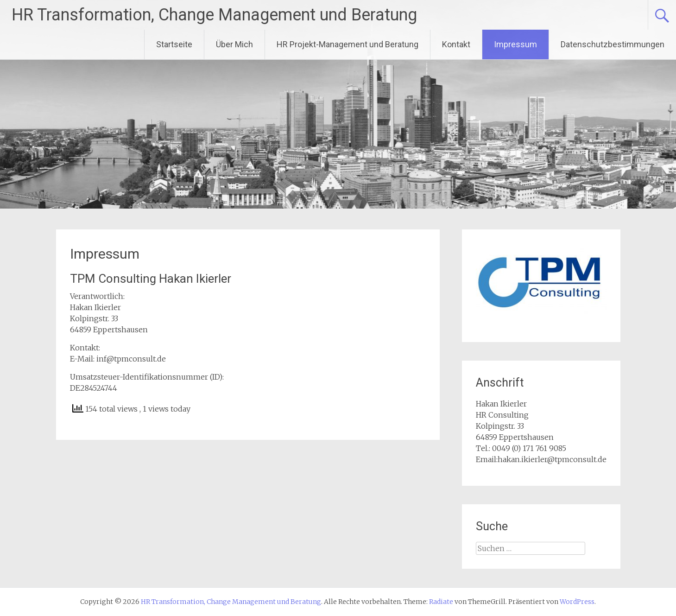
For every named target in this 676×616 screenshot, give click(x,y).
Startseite (174, 44)
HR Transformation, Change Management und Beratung (214, 15)
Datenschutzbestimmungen (613, 44)
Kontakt (456, 44)
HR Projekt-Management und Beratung (347, 44)
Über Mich (234, 44)
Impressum (515, 44)
